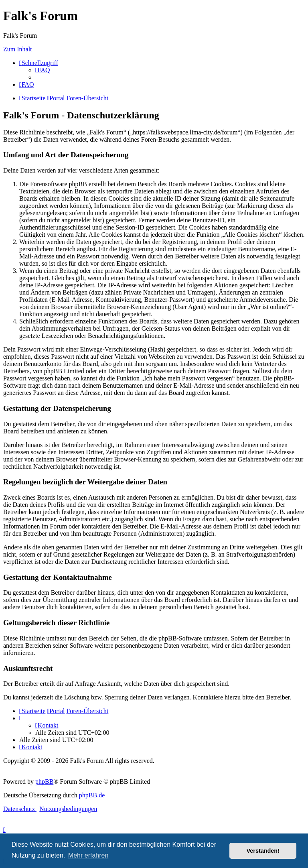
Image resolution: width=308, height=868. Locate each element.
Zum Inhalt (18, 49)
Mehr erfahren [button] (88, 855)
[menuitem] (43, 70)
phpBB (44, 782)
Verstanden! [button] (263, 851)
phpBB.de (92, 795)
